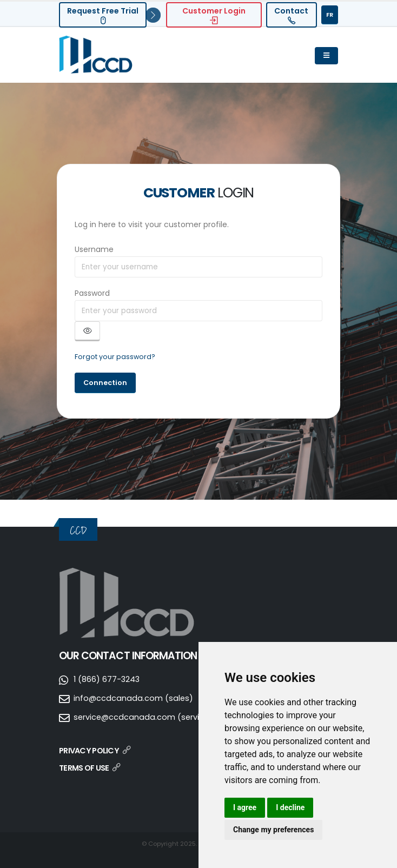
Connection (105, 383)
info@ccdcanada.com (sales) (134, 698)
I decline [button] (290, 807)
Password (92, 293)
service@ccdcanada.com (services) (147, 717)
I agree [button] (245, 807)
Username (94, 249)
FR (330, 15)
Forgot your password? (115, 357)
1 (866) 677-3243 (107, 679)
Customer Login (214, 15)
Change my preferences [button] (273, 830)
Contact (291, 15)
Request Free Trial (103, 15)
